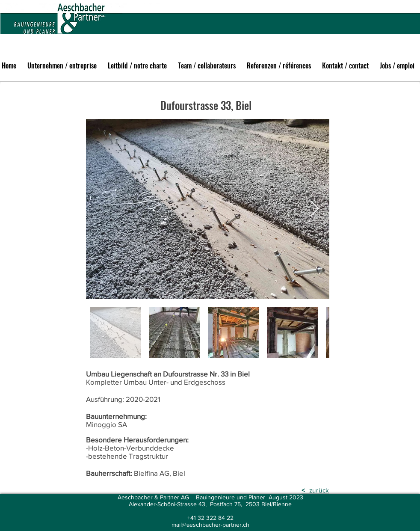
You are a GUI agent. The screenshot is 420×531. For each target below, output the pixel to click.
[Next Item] (315, 209)
